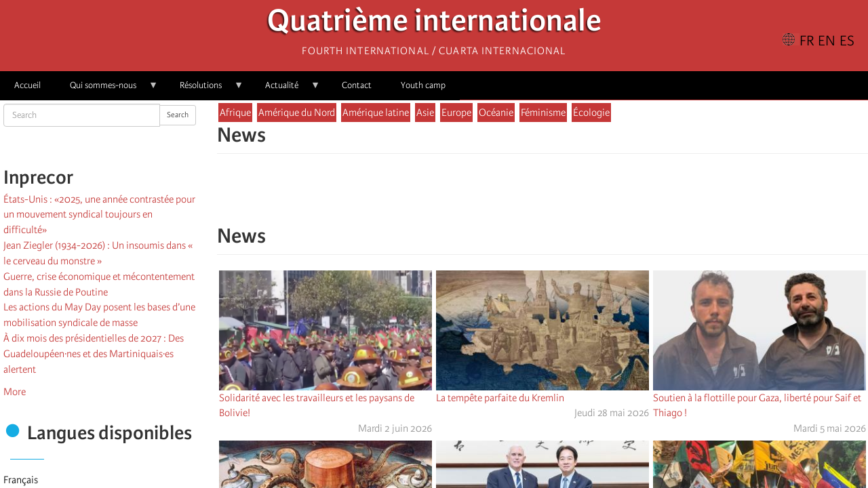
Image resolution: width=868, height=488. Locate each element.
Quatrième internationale (434, 24)
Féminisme (543, 113)
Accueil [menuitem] (27, 85)
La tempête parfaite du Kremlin (500, 398)
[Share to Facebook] (505, 196)
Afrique (235, 113)
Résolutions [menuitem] (204, 90)
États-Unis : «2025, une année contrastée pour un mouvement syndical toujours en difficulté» (99, 215)
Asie (425, 113)
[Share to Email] (561, 196)
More (15, 392)
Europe (456, 113)
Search (178, 115)
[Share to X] (524, 196)
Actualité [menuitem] (285, 90)
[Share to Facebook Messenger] (542, 196)
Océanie (496, 113)
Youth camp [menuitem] (423, 85)
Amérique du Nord (297, 113)
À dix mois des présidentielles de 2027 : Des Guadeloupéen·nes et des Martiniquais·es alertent (94, 354)
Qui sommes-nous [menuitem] (107, 90)
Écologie (591, 113)
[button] (580, 196)
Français (21, 480)
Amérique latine (376, 113)
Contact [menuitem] (357, 85)
